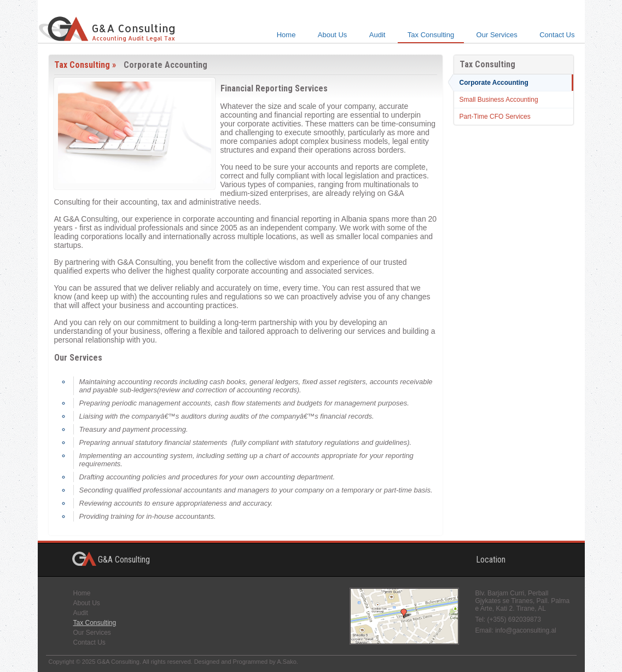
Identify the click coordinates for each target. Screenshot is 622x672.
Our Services (497, 35)
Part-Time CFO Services (495, 117)
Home (286, 35)
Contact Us (557, 35)
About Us (332, 35)
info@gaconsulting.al (526, 630)
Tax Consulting (431, 35)
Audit (377, 35)
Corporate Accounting (494, 83)
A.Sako (286, 662)
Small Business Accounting (499, 100)
